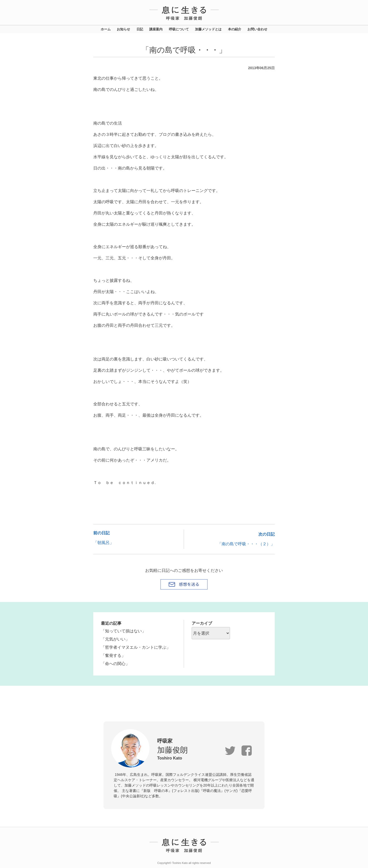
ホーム (106, 29)
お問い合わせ (257, 29)
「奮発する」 (113, 655)
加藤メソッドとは (208, 29)
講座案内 (156, 29)
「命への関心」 (115, 664)
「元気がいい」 (115, 639)
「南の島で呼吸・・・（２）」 (246, 544)
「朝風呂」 (103, 543)
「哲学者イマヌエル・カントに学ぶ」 (136, 647)
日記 (140, 29)
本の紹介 (235, 29)
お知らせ (123, 29)
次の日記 (267, 534)
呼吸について (179, 29)
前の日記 (101, 533)
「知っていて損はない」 (123, 631)
